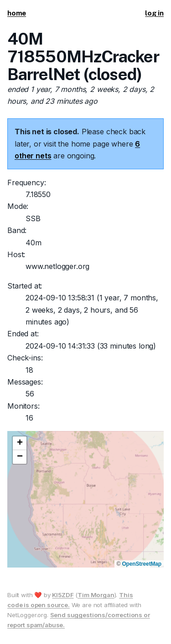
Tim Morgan (96, 595)
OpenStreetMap (142, 564)
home (17, 13)
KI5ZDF (63, 595)
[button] (20, 443)
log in (154, 13)
